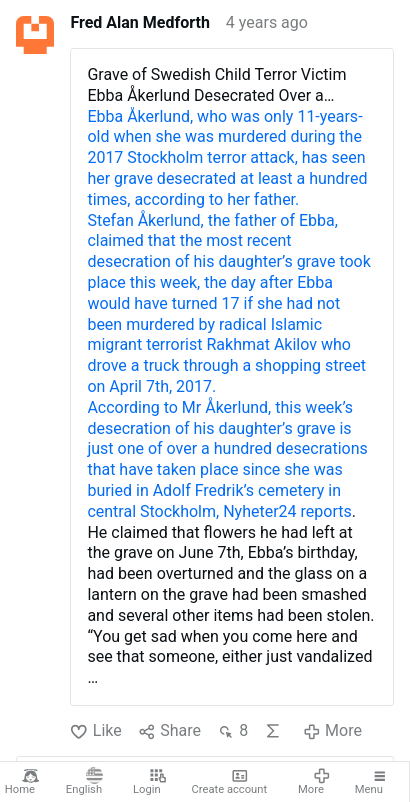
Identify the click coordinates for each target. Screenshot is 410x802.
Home (22, 782)
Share (169, 731)
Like (95, 731)
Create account (230, 782)
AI (273, 731)
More (314, 782)
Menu (372, 782)
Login (149, 782)
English (85, 782)
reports (326, 511)
